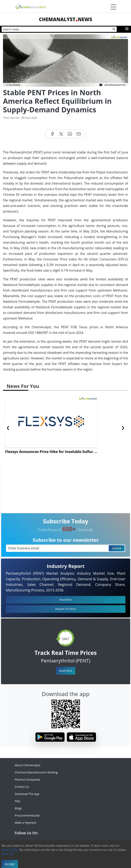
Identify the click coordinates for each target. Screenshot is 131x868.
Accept (10, 864)
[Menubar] (113, 7)
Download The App (27, 794)
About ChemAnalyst (28, 765)
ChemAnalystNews (65, 19)
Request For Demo (66, 609)
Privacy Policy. (10, 850)
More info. (8, 854)
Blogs (18, 808)
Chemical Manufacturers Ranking (36, 772)
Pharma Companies (27, 780)
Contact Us (22, 787)
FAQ (17, 801)
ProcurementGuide (27, 815)
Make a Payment (25, 823)
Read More (65, 671)
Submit (117, 548)
